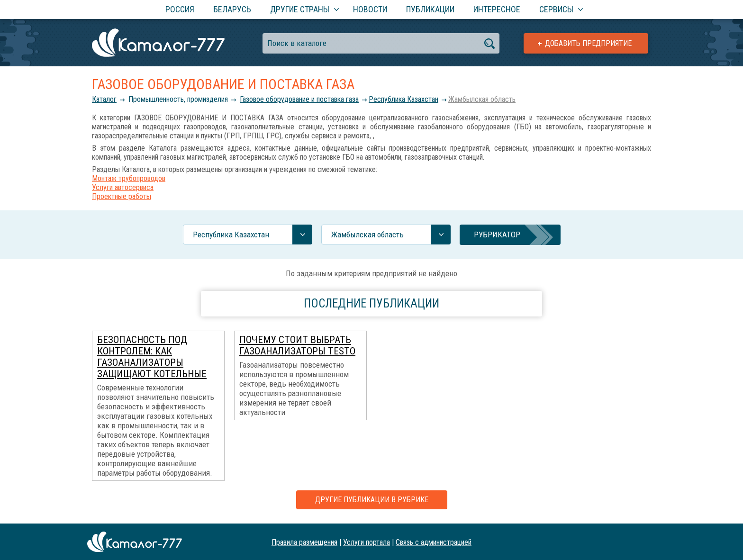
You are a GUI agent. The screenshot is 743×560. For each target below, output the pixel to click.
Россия (180, 9)
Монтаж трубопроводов (129, 178)
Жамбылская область (482, 99)
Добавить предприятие (588, 43)
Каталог (104, 99)
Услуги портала (367, 542)
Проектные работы (122, 196)
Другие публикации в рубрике (372, 500)
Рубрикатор (497, 235)
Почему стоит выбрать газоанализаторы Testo (297, 345)
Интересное (497, 9)
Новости (370, 9)
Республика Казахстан (403, 99)
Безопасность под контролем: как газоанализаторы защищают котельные (152, 357)
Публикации (430, 9)
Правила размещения (304, 542)
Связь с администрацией (434, 542)
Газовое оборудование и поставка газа (299, 99)
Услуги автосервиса (123, 187)
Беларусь (232, 9)
